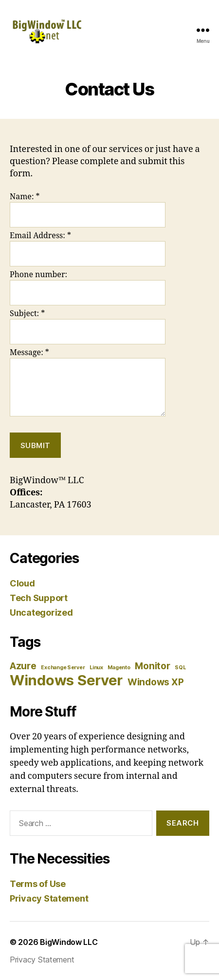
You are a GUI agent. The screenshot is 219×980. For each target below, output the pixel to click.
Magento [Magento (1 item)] (119, 668)
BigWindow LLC (69, 942)
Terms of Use (38, 884)
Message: (29, 353)
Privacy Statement (49, 898)
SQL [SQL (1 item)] (180, 668)
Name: (25, 197)
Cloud (22, 583)
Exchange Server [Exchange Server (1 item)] (63, 668)
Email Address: (40, 236)
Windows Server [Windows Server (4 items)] (66, 680)
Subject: (27, 314)
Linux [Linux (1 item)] (96, 668)
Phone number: (38, 275)
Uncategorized (41, 612)
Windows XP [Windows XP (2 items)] (155, 682)
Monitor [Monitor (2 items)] (152, 666)
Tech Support (39, 598)
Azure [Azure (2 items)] (23, 666)
